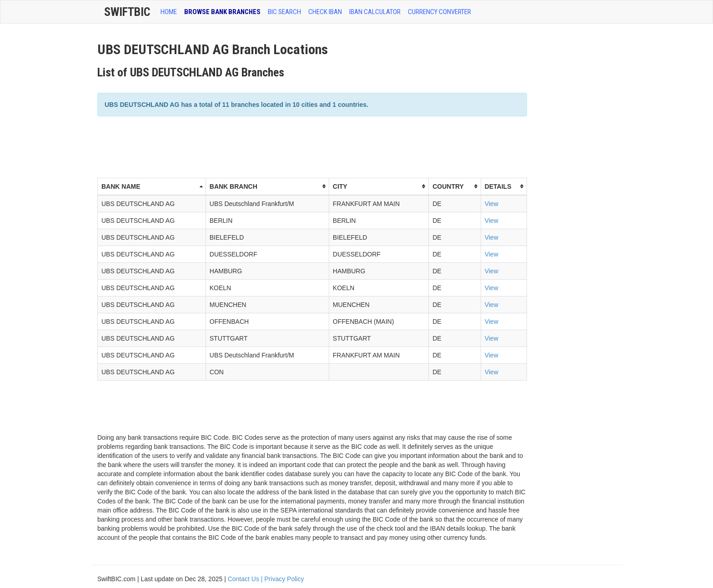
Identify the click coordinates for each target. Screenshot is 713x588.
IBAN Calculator (375, 12)
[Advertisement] (263, 146)
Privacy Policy (284, 579)
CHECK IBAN (325, 12)
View (492, 204)
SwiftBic (127, 12)
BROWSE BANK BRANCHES (222, 12)
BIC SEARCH (284, 12)
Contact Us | (246, 579)
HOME (169, 12)
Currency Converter (439, 12)
